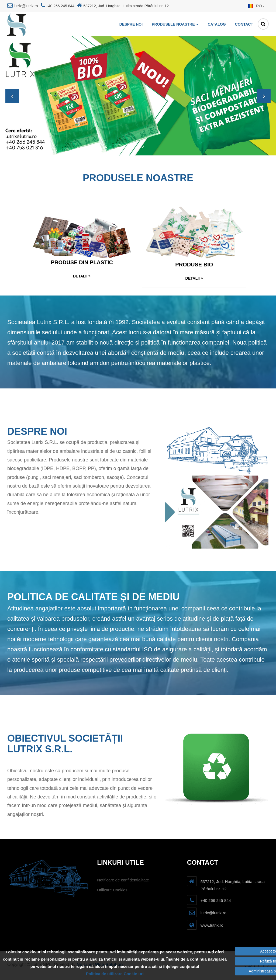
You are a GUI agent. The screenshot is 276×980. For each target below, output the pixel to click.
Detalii (82, 276)
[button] (255, 6)
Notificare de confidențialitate (123, 880)
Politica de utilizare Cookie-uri (115, 974)
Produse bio (194, 265)
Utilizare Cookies (112, 890)
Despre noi (131, 24)
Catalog (217, 24)
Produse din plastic (82, 262)
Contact (244, 24)
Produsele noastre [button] (175, 24)
